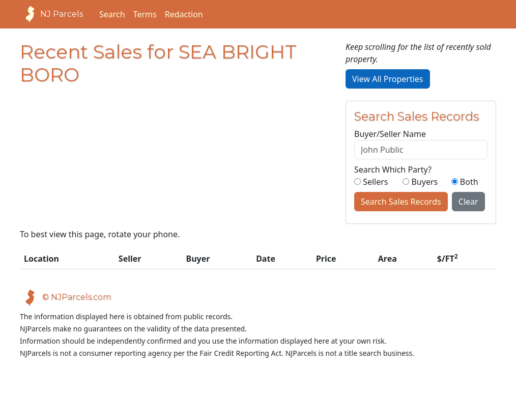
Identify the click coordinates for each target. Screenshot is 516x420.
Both (465, 182)
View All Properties (388, 79)
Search (112, 14)
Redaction (184, 14)
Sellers (371, 182)
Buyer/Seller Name (390, 134)
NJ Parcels (51, 14)
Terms (145, 14)
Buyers (420, 182)
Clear (468, 202)
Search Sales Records (401, 202)
